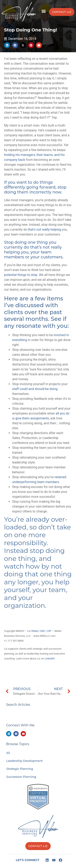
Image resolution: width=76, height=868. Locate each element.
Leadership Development (25, 761)
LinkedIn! (50, 659)
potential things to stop (21, 275)
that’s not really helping (44, 230)
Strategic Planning (20, 769)
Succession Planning (21, 777)
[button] (44, 11)
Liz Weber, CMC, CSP (39, 631)
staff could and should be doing (35, 389)
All (8, 753)
